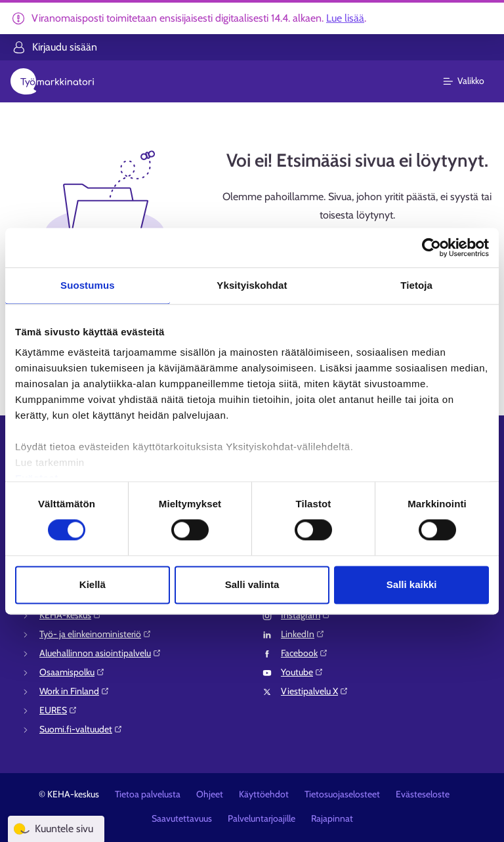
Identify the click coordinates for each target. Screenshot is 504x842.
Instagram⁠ (306, 615)
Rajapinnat (332, 818)
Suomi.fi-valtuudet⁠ (81, 729)
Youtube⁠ (302, 672)
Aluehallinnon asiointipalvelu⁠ (100, 653)
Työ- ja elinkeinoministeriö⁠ (95, 634)
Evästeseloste (423, 794)
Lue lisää (345, 18)
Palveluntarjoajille (262, 818)
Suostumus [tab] (88, 285)
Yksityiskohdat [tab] (252, 285)
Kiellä (93, 584)
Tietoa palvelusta (148, 794)
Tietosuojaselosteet (342, 794)
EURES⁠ (58, 710)
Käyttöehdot (264, 794)
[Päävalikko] (472, 81)
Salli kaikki (412, 584)
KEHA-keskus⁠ (71, 615)
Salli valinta (252, 584)
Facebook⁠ (304, 653)
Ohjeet (210, 794)
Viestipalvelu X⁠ (315, 691)
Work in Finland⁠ (74, 691)
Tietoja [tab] (416, 285)
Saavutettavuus (182, 818)
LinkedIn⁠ (303, 634)
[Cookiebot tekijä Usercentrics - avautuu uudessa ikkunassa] (431, 247)
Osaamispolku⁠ (72, 672)
